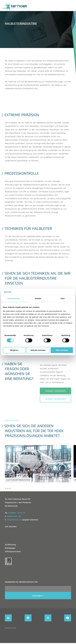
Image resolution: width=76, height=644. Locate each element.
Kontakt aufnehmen (56, 399)
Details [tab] (38, 299)
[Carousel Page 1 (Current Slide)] (6, 489)
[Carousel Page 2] (8, 489)
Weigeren (14, 350)
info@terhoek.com (14, 517)
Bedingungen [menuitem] (10, 548)
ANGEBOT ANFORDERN (55, 391)
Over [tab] (63, 299)
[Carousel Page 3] (10, 489)
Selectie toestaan (38, 350)
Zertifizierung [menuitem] (10, 545)
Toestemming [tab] (13, 299)
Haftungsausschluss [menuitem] (13, 552)
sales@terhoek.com (14, 520)
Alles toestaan (62, 350)
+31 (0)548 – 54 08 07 (16, 513)
